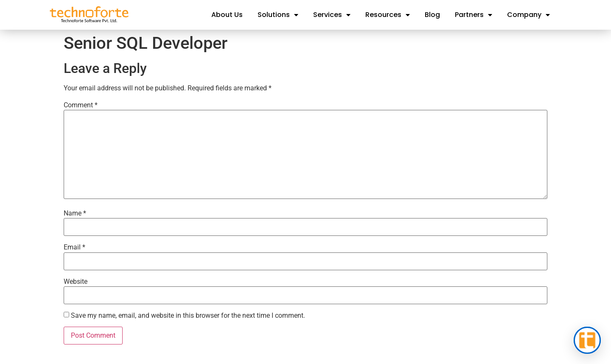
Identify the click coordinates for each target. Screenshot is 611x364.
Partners (474, 15)
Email (74, 247)
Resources (388, 15)
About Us (227, 15)
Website (76, 282)
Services (332, 15)
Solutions (278, 15)
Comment (81, 105)
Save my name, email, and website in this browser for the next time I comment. (188, 316)
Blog (432, 15)
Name (75, 213)
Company (528, 15)
